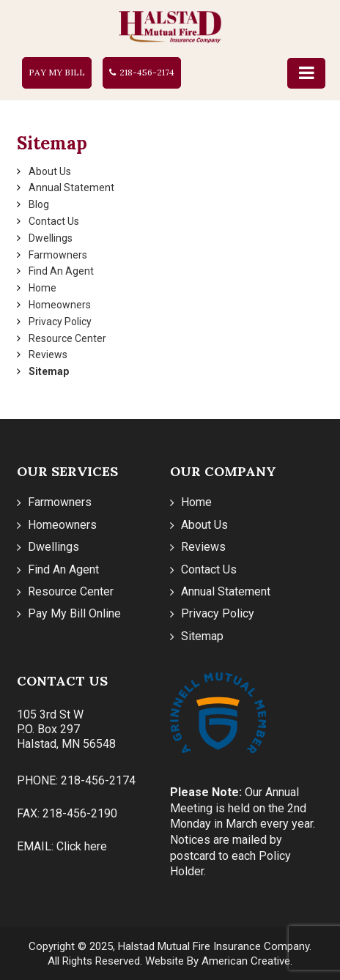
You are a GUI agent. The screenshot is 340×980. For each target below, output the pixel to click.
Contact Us (54, 221)
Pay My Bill (57, 72)
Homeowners (60, 305)
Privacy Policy (60, 322)
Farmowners (58, 255)
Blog (39, 204)
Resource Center (67, 338)
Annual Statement (71, 188)
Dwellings (51, 238)
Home (42, 288)
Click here (82, 846)
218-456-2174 (147, 72)
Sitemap (49, 371)
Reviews (48, 354)
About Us (50, 171)
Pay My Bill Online (74, 613)
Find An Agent (61, 271)
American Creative (246, 961)
